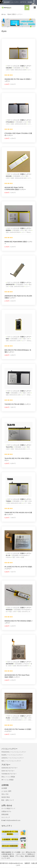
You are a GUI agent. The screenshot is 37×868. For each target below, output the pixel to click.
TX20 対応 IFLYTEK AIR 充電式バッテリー (18, 404)
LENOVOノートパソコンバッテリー (13, 758)
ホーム (4, 14)
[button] (27, 8)
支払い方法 (5, 794)
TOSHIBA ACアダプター (9, 774)
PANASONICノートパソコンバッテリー (14, 752)
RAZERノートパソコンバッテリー (12, 755)
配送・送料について (8, 800)
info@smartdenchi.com (13, 820)
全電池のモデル (6, 811)
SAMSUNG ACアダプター (10, 768)
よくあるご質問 (6, 791)
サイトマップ (6, 817)
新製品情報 (5, 814)
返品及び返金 (6, 797)
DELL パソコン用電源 (8, 777)
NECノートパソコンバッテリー (11, 761)
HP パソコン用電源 (7, 780)
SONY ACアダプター (8, 771)
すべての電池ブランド (8, 808)
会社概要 (4, 788)
